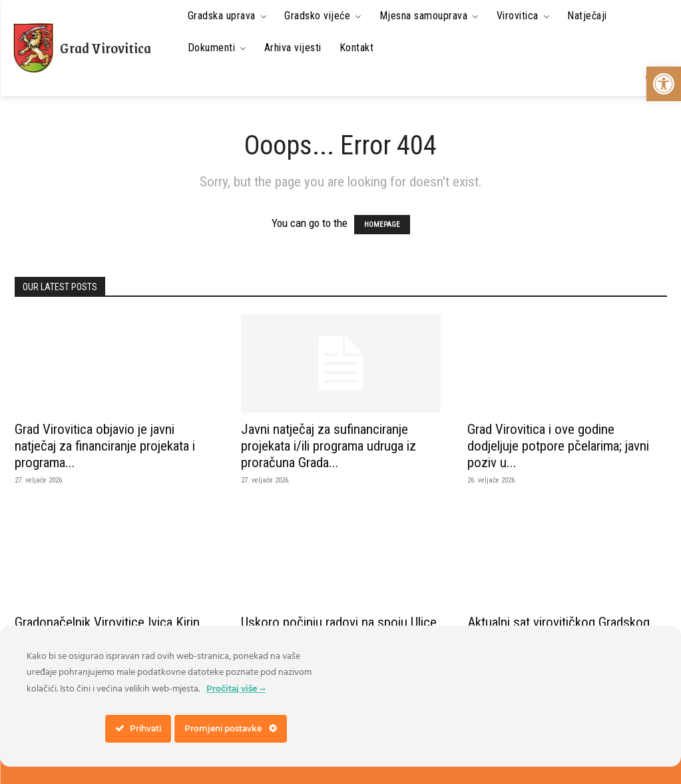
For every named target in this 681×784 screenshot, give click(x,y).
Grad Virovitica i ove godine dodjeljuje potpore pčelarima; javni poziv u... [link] (558, 446)
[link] (664, 84)
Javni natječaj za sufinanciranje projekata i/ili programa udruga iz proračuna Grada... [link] (329, 446)
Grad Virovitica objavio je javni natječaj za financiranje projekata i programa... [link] (105, 446)
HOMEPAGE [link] (382, 225)
